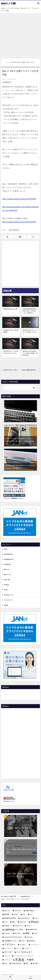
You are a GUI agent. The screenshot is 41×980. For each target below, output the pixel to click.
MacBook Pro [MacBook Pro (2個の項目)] (32, 929)
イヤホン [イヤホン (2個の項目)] (23, 945)
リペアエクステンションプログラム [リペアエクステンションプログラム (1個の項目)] (23, 956)
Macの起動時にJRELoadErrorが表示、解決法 (21, 851)
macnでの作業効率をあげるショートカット (20, 420)
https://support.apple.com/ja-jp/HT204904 (19, 199)
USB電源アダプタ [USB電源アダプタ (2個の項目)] (10, 941)
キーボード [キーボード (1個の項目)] (27, 948)
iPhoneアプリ (9, 595)
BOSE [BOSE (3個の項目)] (7, 914)
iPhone (7, 585)
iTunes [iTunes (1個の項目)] (28, 926)
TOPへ (31, 977)
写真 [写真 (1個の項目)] (6, 963)
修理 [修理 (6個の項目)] (31, 960)
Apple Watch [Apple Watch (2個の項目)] (30, 911)
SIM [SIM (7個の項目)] (27, 933)
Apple (6, 605)
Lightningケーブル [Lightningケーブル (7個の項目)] (14, 929)
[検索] (20, 388)
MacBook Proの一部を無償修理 (11, 331)
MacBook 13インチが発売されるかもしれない (11, 352)
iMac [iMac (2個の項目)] (14, 922)
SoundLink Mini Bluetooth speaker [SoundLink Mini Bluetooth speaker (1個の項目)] (13, 937)
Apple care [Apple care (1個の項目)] (7, 911)
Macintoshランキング (9, 801)
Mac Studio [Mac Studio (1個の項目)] (18, 933)
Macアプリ (8, 574)
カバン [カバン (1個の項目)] (18, 948)
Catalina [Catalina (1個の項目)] (16, 914)
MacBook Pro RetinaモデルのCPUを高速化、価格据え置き (30, 353)
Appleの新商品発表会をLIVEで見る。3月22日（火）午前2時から (30, 311)
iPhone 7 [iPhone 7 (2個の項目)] (7, 926)
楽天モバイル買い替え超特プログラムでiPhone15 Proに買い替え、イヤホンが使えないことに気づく (20, 441)
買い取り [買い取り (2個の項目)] (36, 963)
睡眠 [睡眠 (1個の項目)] (27, 963)
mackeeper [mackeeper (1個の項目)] (7, 933)
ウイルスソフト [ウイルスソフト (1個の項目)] (35, 945)
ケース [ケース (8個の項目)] (8, 952)
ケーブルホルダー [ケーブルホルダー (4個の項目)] (24, 952)
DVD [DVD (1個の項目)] (24, 914)
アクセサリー (9, 600)
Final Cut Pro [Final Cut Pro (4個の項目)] (10, 918)
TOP (10, 896)
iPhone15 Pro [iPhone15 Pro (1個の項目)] (18, 926)
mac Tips (7, 580)
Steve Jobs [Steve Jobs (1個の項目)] (30, 937)
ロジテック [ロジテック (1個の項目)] (7, 960)
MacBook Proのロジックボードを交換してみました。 (30, 332)
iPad (6, 590)
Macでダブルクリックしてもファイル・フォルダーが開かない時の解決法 (21, 826)
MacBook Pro (7, 82)
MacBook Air (8, 554)
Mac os (7, 569)
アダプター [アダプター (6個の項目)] (10, 945)
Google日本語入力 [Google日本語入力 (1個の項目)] (25, 918)
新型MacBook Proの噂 (10, 309)
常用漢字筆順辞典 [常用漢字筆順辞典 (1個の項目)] (16, 963)
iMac (6, 549)
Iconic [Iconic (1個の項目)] (6, 922)
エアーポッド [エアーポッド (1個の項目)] (8, 948)
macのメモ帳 (8, 3)
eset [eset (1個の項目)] (31, 914)
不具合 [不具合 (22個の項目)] (20, 960)
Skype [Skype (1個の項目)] (35, 933)
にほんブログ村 (9, 790)
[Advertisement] (20, 35)
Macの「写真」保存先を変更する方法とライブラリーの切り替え (21, 875)
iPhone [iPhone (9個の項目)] (34, 922)
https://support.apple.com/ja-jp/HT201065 (19, 222)
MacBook (7, 564)
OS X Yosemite (14, 230)
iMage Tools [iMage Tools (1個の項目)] (23, 922)
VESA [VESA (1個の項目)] (23, 941)
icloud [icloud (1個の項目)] (36, 918)
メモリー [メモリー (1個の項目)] (7, 956)
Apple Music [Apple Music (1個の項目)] (18, 911)
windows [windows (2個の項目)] (32, 941)
